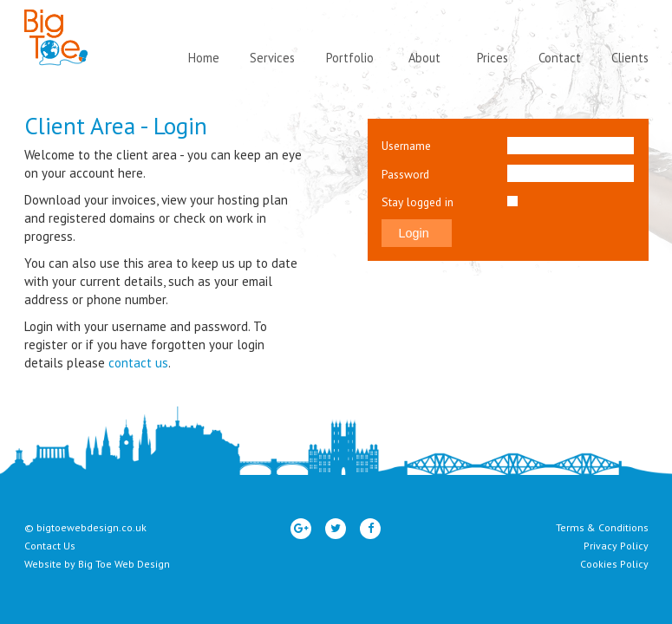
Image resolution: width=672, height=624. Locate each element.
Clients (630, 58)
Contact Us (50, 546)
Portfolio (350, 58)
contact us (138, 363)
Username (406, 146)
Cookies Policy (614, 564)
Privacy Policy (616, 546)
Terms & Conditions (602, 527)
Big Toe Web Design (124, 564)
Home (204, 58)
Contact (560, 58)
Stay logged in (418, 202)
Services (272, 58)
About (424, 58)
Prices (493, 58)
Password (405, 174)
